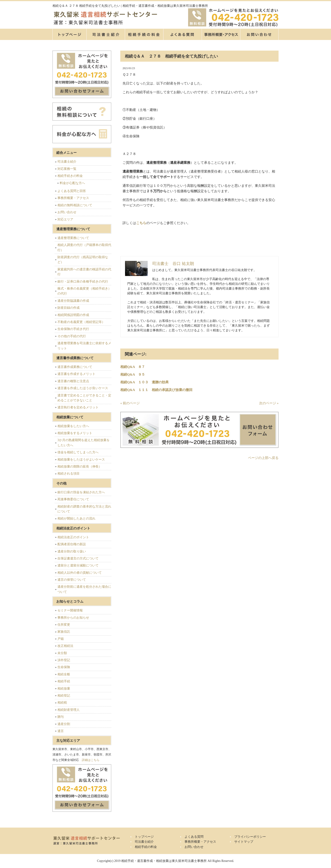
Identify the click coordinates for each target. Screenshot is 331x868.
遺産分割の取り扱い (72, 551)
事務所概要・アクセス (221, 34)
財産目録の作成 (69, 308)
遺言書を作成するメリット (76, 374)
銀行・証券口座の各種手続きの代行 (83, 282)
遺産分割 (64, 724)
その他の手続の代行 (72, 336)
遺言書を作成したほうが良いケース (83, 388)
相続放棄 (64, 689)
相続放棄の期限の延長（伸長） (80, 467)
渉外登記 (64, 660)
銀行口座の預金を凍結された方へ (81, 492)
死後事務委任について (73, 499)
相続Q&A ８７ (133, 367)
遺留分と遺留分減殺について (78, 565)
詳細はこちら (91, 760)
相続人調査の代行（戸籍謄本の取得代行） (84, 247)
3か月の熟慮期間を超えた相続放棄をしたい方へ (84, 443)
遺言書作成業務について (75, 367)
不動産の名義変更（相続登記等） (81, 322)
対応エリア (65, 219)
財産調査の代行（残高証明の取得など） (83, 260)
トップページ (69, 34)
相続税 (62, 703)
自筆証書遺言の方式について (78, 558)
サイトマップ (244, 842)
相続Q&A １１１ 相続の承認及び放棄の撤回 (156, 390)
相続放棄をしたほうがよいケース (81, 460)
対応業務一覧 (67, 169)
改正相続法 (65, 646)
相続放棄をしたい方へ (73, 426)
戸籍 (61, 639)
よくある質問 (182, 34)
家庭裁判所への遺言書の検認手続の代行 (84, 272)
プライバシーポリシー (250, 837)
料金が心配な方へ (72, 183)
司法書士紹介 (106, 34)
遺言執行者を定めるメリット (78, 407)
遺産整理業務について (73, 238)
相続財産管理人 (69, 710)
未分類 (62, 653)
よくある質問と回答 (72, 191)
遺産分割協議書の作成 (73, 301)
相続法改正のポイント (73, 537)
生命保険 (64, 667)
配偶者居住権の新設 (72, 544)
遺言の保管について (72, 580)
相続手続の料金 (144, 34)
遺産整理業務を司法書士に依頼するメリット (84, 346)
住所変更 (64, 625)
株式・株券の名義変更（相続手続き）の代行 (84, 291)
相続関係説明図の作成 (73, 315)
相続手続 (64, 681)
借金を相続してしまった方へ (78, 452)
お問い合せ (259, 34)
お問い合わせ (67, 212)
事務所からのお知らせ (73, 618)
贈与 (61, 717)
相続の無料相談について (75, 205)
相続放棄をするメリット (75, 433)
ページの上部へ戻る (263, 458)
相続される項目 (69, 474)
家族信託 (64, 632)
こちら (141, 223)
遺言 (61, 731)
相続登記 (64, 696)
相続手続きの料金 (70, 176)
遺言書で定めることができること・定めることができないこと (84, 398)
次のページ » (269, 403)
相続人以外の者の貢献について (80, 573)
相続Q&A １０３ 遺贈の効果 (144, 382)
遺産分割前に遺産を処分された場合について (84, 589)
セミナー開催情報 (70, 610)
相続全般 (64, 674)
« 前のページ (130, 403)
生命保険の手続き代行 (73, 329)
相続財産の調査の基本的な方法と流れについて (84, 509)
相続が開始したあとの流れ (76, 518)
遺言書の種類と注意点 (73, 381)
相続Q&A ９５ (133, 374)
